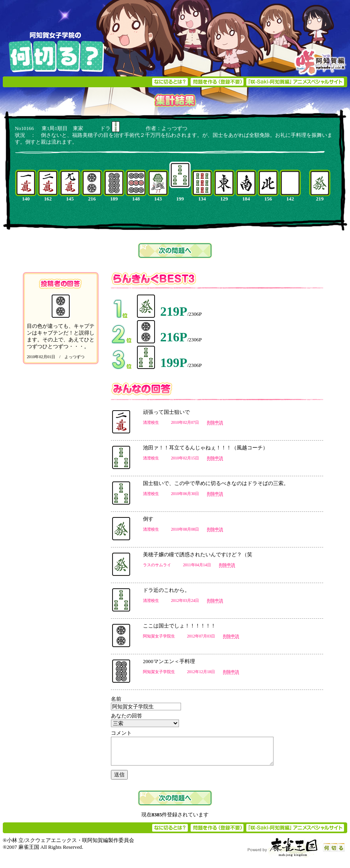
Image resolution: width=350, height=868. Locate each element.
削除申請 (215, 422)
